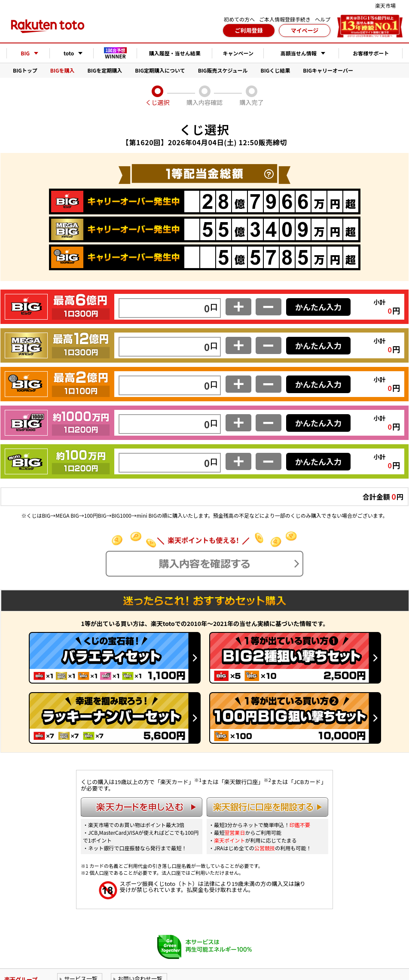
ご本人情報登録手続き (285, 19)
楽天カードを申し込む (142, 807)
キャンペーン (238, 53)
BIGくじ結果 (276, 70)
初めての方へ (239, 19)
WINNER (116, 53)
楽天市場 (385, 5)
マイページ (305, 30)
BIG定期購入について (160, 70)
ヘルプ (323, 19)
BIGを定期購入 (105, 70)
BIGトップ (25, 70)
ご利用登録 (249, 30)
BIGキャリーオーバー (328, 70)
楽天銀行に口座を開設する (267, 807)
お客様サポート (371, 53)
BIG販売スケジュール (223, 70)
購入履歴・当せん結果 (175, 53)
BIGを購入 (63, 70)
